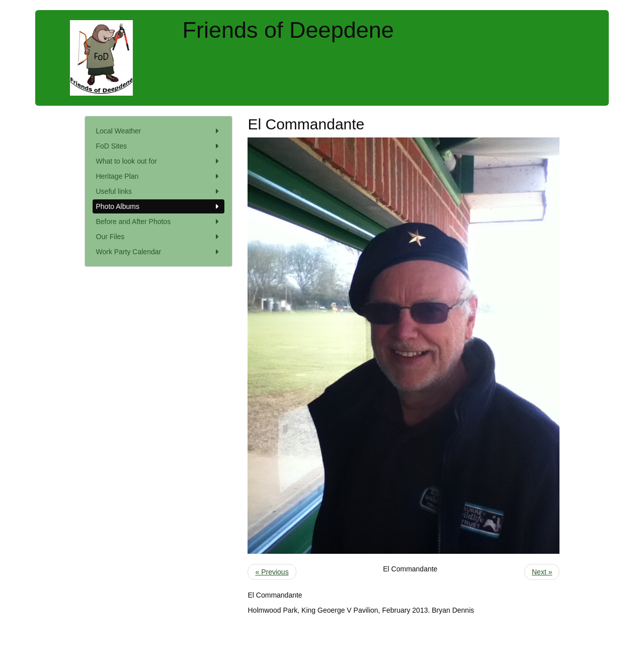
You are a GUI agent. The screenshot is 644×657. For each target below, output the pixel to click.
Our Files (159, 237)
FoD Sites (159, 146)
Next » (542, 572)
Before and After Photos (159, 222)
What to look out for (159, 161)
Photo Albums (159, 206)
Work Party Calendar (159, 252)
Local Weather (159, 131)
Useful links (159, 191)
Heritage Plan (159, 176)
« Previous (272, 572)
